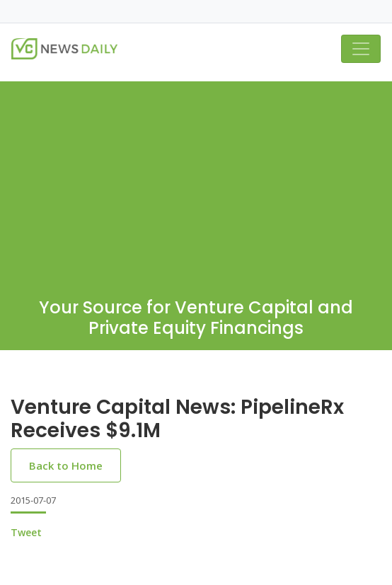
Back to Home (66, 465)
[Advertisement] (196, 180)
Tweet (26, 532)
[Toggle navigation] (361, 49)
